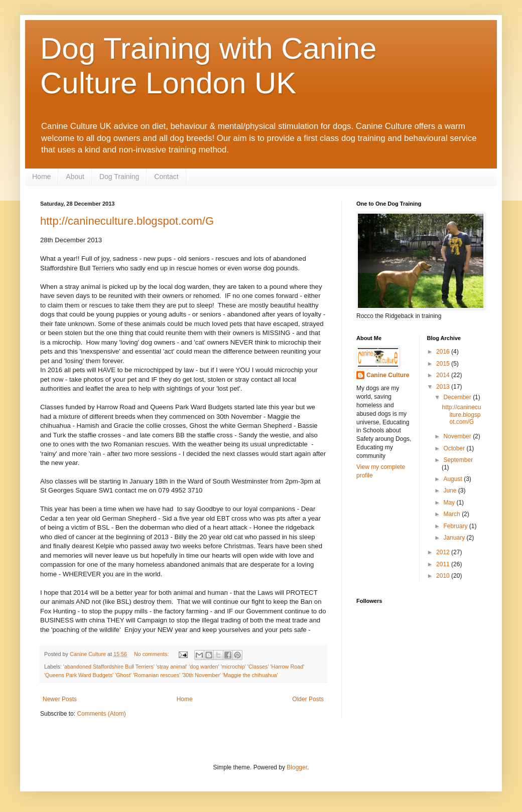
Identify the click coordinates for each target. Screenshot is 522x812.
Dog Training (119, 177)
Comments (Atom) (101, 714)
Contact (166, 177)
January (455, 538)
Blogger (297, 767)
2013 (444, 387)
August (453, 479)
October (455, 448)
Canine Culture (388, 375)
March (452, 514)
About (75, 177)
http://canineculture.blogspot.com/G (127, 221)
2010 (444, 576)
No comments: (152, 654)
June (450, 491)
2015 (444, 364)
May (450, 503)
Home (41, 177)
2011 (444, 564)
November (458, 436)
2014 (444, 375)
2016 (444, 352)
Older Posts (308, 699)
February (456, 526)
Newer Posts (60, 699)
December (458, 397)
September (458, 460)
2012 (444, 552)
